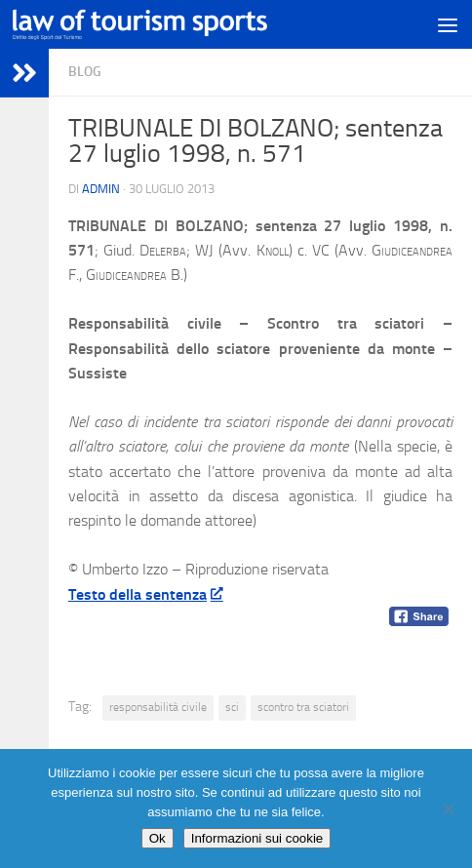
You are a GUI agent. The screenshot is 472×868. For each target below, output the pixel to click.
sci (232, 707)
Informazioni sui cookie (257, 838)
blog (85, 72)
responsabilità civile (158, 707)
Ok (157, 838)
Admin (101, 189)
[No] (448, 809)
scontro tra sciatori (303, 707)
